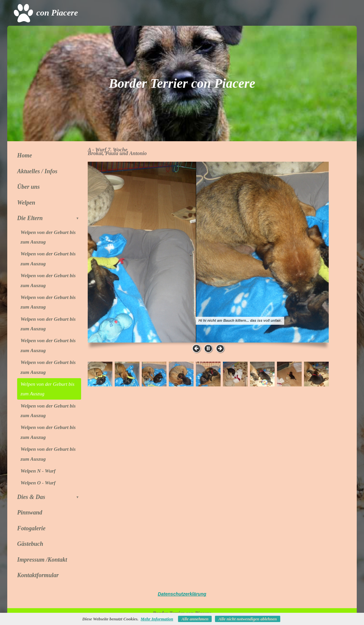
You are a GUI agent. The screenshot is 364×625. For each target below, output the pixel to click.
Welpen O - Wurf (38, 483)
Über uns (29, 187)
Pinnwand (30, 512)
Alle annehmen (195, 619)
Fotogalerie (31, 528)
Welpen (26, 203)
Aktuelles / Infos (37, 171)
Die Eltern (49, 218)
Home (25, 155)
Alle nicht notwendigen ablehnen (247, 619)
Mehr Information (157, 619)
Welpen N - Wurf (38, 471)
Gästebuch (30, 544)
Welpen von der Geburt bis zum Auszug (48, 237)
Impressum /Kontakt (42, 560)
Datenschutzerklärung (182, 594)
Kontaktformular (38, 575)
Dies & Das (49, 497)
